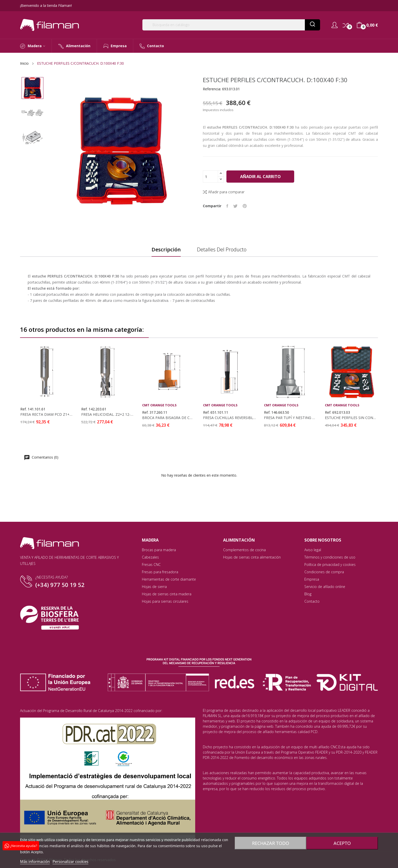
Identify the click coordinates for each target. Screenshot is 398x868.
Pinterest (245, 206)
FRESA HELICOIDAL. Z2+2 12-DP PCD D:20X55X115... (108, 414)
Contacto (312, 601)
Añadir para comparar (224, 192)
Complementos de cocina (244, 550)
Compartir (227, 206)
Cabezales (150, 557)
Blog (308, 594)
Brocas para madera (159, 550)
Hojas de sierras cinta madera (167, 594)
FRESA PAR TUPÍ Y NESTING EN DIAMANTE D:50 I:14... (290, 418)
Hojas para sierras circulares (165, 601)
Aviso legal (313, 550)
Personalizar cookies (70, 861)
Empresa (312, 579)
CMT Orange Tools (159, 405)
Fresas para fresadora (160, 572)
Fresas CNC (151, 565)
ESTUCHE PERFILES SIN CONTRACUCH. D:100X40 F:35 (351, 418)
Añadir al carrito (261, 177)
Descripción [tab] (166, 250)
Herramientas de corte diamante (169, 579)
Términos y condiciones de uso (330, 557)
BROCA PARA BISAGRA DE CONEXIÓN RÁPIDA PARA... (169, 418)
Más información (35, 861)
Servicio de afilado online (325, 587)
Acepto (343, 843)
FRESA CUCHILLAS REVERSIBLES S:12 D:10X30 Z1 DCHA (229, 418)
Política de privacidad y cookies (330, 565)
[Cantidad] (210, 177)
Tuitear (235, 206)
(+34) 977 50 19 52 (60, 585)
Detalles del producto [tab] (222, 250)
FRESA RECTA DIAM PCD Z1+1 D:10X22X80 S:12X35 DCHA (47, 414)
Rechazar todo (270, 843)
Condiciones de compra (324, 572)
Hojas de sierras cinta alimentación (252, 557)
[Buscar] (231, 25)
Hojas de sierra (154, 587)
